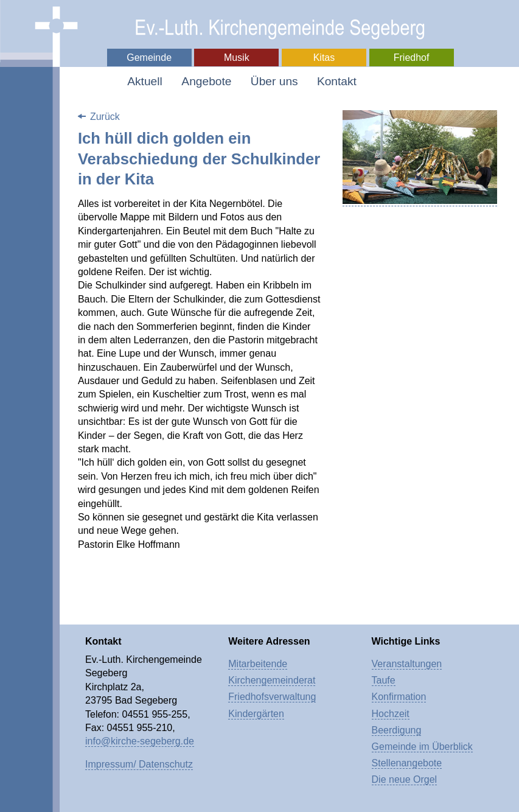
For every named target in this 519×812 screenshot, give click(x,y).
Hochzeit (391, 714)
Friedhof (412, 58)
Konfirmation (399, 697)
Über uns (274, 81)
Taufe (384, 680)
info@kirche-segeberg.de (140, 741)
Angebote (206, 81)
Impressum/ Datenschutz (139, 764)
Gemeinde (149, 58)
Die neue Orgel (405, 779)
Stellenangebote (407, 763)
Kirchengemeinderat (272, 680)
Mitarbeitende (258, 664)
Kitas (324, 58)
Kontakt (337, 81)
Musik (237, 58)
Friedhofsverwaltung (272, 697)
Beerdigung (397, 730)
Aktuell (145, 81)
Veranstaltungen (407, 664)
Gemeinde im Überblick (422, 747)
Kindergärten (256, 714)
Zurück (105, 117)
